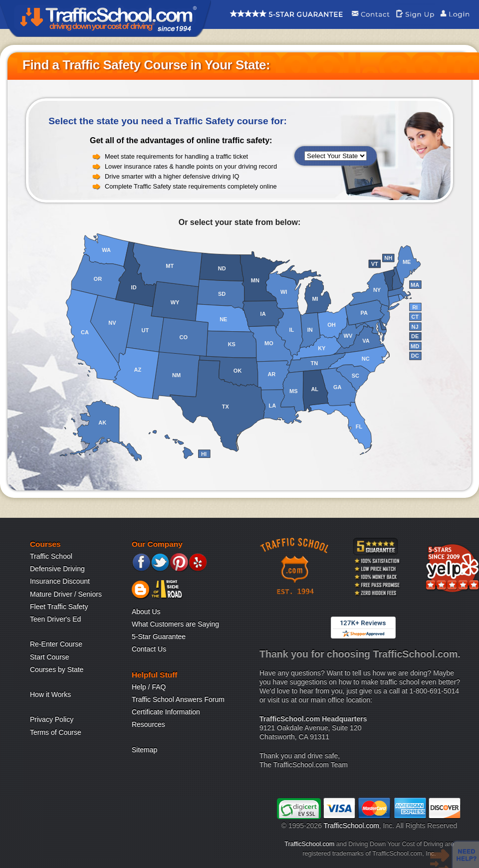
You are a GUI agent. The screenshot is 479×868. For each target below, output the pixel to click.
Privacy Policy (52, 719)
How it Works (50, 694)
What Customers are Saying (175, 624)
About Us (146, 612)
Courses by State (57, 669)
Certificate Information (166, 712)
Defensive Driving (57, 569)
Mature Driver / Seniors (66, 594)
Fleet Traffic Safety (59, 607)
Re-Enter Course (56, 644)
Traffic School (51, 556)
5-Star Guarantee (159, 637)
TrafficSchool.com (352, 826)
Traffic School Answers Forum (178, 699)
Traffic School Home (106, 18)
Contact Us (149, 649)
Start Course (50, 657)
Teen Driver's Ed (55, 619)
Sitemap (144, 750)
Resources (148, 724)
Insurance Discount (60, 581)
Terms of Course (56, 732)
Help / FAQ (149, 687)
